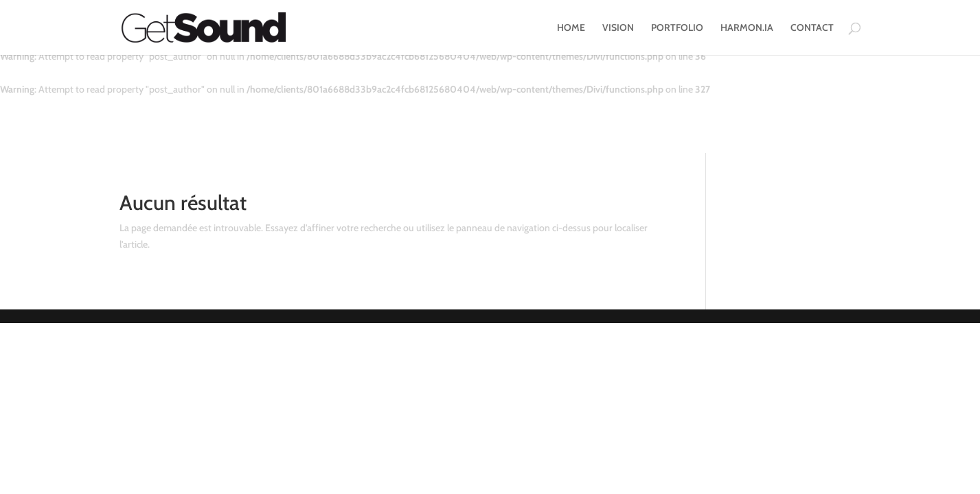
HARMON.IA (747, 28)
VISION (618, 28)
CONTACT (812, 28)
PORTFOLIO (677, 28)
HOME (571, 28)
